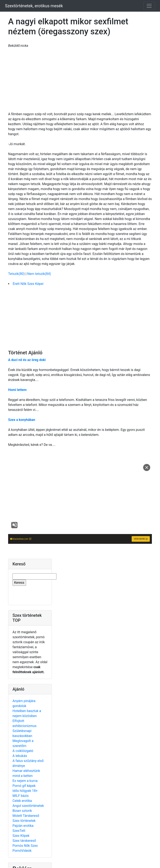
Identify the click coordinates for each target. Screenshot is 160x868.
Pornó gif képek (24, 786)
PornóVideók (22, 851)
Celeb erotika (22, 801)
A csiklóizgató (23, 751)
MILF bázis (21, 796)
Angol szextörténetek (28, 806)
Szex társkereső (24, 841)
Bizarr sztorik (22, 811)
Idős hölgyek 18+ (25, 791)
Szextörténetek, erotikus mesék (34, 6)
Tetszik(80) (17, 274)
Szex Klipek (21, 836)
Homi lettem (17, 390)
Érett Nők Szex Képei (28, 284)
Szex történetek (24, 821)
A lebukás (20, 756)
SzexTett (19, 831)
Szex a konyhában (22, 420)
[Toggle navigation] (149, 6)
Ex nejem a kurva (25, 781)
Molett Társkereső (26, 816)
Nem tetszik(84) (39, 274)
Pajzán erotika (23, 826)
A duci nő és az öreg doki (27, 360)
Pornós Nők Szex (25, 846)
